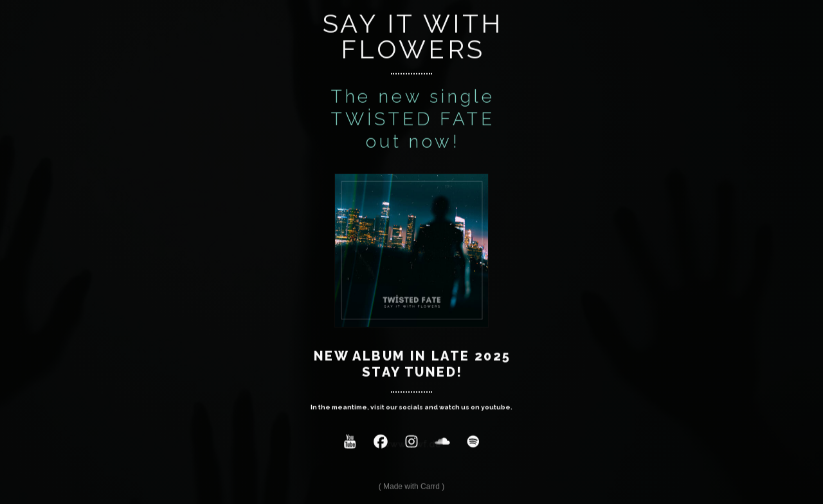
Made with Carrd (411, 487)
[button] (350, 442)
